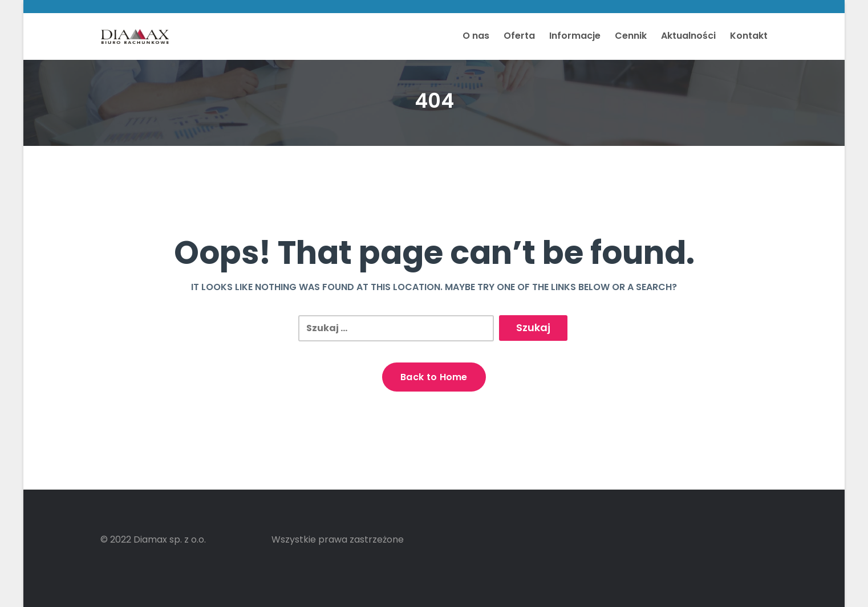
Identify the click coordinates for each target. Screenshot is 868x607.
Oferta (519, 36)
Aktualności (688, 36)
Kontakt (749, 36)
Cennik (631, 36)
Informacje (575, 36)
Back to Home (434, 377)
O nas (476, 36)
